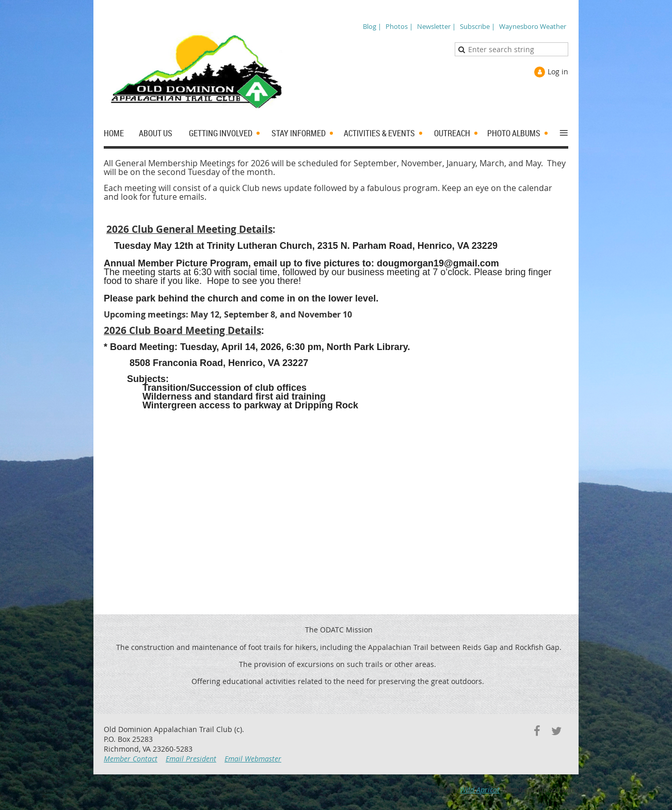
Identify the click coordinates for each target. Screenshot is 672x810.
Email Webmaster (253, 759)
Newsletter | (436, 26)
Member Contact (131, 759)
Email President (191, 759)
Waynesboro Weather (533, 26)
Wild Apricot (480, 790)
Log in (558, 72)
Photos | (399, 26)
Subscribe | (477, 26)
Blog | (372, 26)
